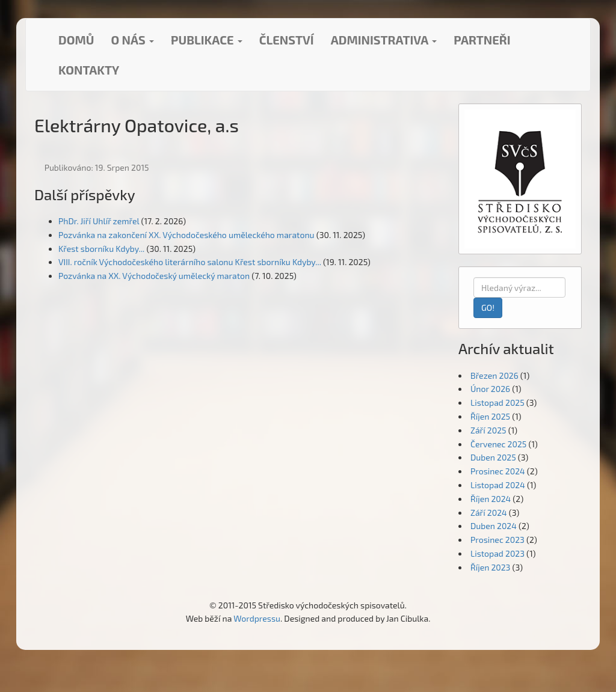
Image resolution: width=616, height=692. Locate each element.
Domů (76, 40)
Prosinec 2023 (497, 540)
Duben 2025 (493, 457)
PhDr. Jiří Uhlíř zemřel (99, 221)
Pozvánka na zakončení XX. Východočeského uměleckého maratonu (186, 235)
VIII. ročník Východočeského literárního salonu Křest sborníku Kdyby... (190, 262)
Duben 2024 (494, 526)
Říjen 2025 (490, 416)
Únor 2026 (490, 389)
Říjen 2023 (490, 567)
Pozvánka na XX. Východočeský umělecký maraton (154, 276)
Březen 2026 (494, 375)
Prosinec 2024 (498, 471)
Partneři (482, 40)
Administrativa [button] (384, 40)
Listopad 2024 (498, 485)
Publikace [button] (207, 40)
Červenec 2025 (498, 444)
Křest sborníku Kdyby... (101, 249)
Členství (287, 40)
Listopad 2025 (497, 403)
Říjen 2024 (491, 499)
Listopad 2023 (497, 553)
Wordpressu (257, 618)
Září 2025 (488, 430)
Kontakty (89, 70)
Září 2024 (489, 513)
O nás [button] (132, 40)
